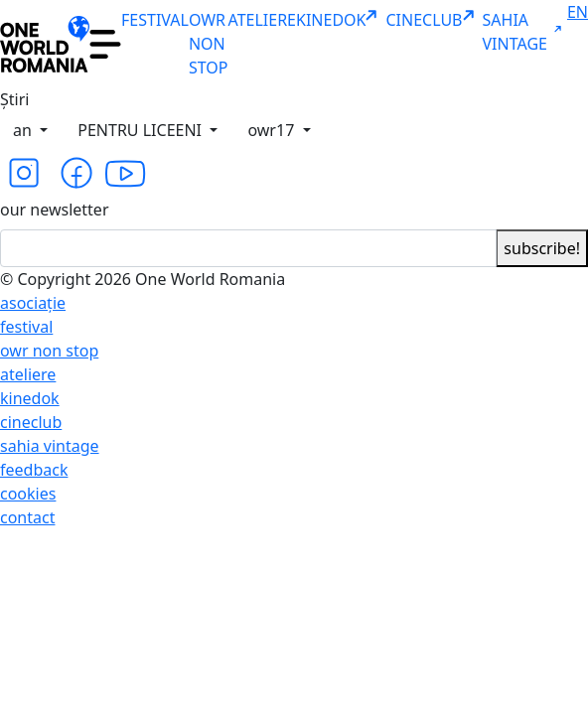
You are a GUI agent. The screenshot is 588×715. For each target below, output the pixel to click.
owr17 (273, 130)
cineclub (31, 422)
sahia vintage (50, 446)
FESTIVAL (155, 20)
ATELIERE (262, 20)
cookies (28, 494)
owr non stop (49, 351)
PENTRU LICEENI (142, 130)
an (24, 130)
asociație (33, 303)
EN (578, 12)
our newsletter (55, 210)
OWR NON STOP (209, 44)
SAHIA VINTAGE (525, 32)
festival (26, 327)
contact (27, 517)
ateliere (28, 374)
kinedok (30, 398)
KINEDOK (341, 20)
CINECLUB (434, 20)
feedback (34, 470)
